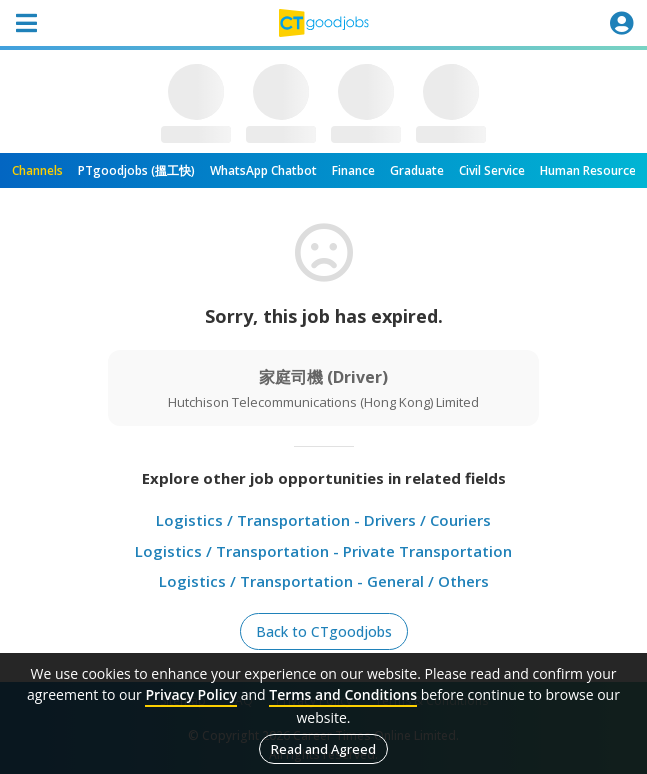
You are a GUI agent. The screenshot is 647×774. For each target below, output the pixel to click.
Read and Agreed (323, 749)
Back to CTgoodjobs (324, 631)
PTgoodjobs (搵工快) (136, 170)
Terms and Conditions (343, 694)
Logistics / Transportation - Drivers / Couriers (323, 520)
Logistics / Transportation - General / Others (324, 581)
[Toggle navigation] (26, 23)
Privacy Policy (191, 694)
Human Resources (591, 170)
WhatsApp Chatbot (263, 170)
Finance (353, 170)
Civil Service (492, 170)
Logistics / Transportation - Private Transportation (323, 551)
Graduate (417, 170)
